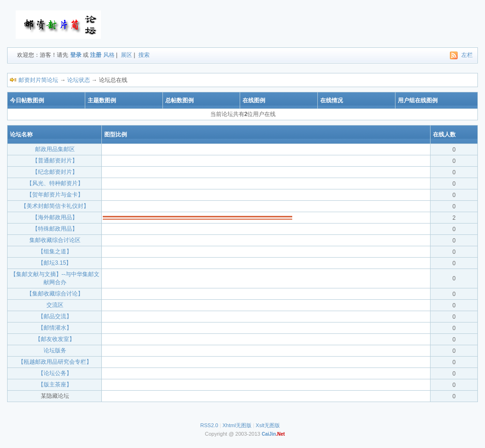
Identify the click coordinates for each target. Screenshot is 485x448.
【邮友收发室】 (55, 339)
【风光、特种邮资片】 (55, 183)
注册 (96, 55)
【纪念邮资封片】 (55, 172)
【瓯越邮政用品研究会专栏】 (55, 362)
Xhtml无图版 (237, 425)
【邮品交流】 (55, 316)
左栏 (467, 55)
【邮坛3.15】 (55, 263)
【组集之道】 (55, 251)
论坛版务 (55, 350)
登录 (76, 55)
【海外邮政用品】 (55, 217)
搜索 (144, 55)
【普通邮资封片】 (55, 161)
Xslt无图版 (268, 425)
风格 (109, 55)
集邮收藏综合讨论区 (55, 240)
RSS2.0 (209, 425)
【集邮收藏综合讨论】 (55, 294)
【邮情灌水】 (55, 328)
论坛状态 (79, 80)
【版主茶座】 (55, 385)
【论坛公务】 (55, 373)
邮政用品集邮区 (55, 149)
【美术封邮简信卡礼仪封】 (55, 206)
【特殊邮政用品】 (55, 229)
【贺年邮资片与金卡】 (55, 195)
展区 (126, 55)
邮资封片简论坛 (38, 80)
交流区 (55, 305)
